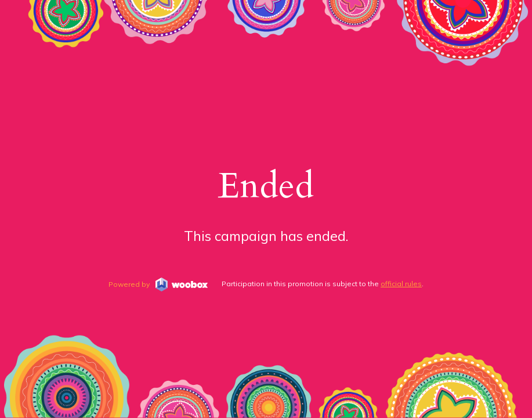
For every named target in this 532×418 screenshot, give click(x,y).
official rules (401, 284)
